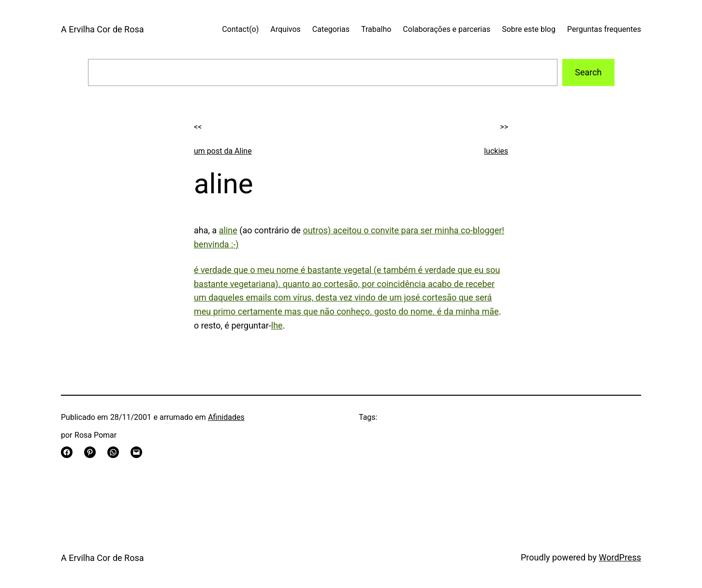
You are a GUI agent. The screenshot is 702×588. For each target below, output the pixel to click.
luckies (496, 151)
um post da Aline (223, 151)
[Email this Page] (136, 452)
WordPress (620, 557)
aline (228, 230)
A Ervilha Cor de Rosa (102, 29)
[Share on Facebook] (67, 452)
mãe (490, 311)
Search (588, 72)
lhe (277, 325)
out (309, 230)
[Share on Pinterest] (90, 452)
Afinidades (226, 417)
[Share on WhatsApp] (113, 452)
